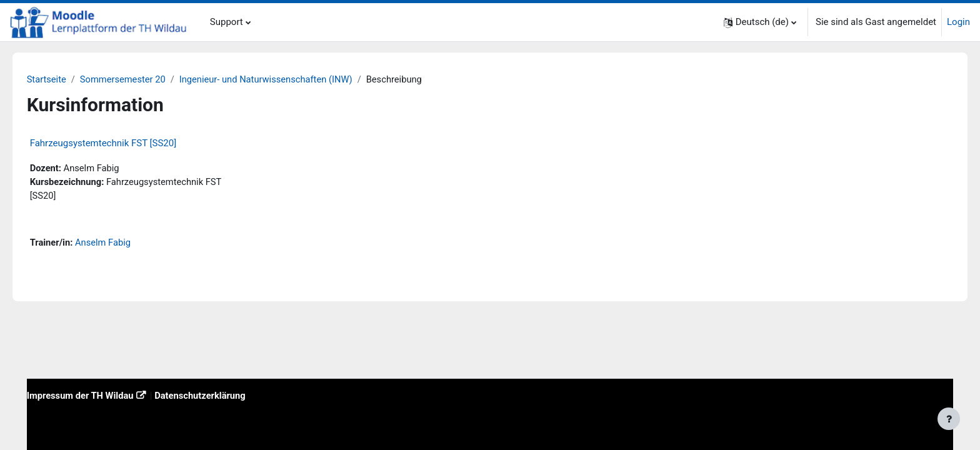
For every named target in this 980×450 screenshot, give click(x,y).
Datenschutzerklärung (222, 395)
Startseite (65, 79)
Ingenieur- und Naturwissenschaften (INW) (288, 79)
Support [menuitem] (227, 22)
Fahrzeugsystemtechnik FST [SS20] (121, 144)
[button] (760, 22)
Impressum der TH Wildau (99, 395)
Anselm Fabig (122, 244)
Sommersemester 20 (142, 79)
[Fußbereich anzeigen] (949, 419)
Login (958, 22)
